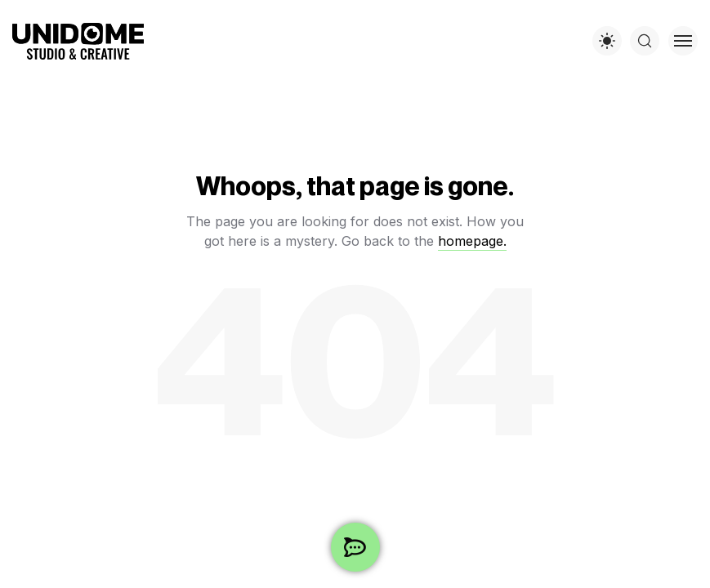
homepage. (472, 241)
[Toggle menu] (683, 41)
